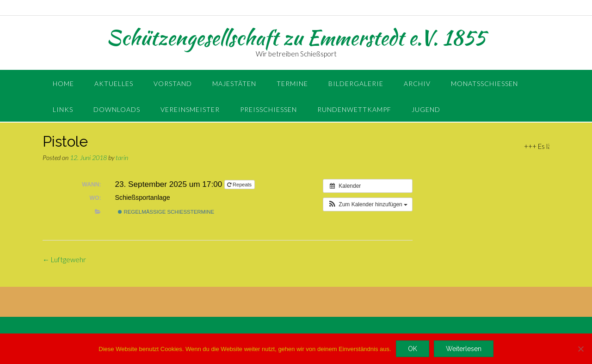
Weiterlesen (464, 349)
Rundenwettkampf (354, 109)
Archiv (417, 83)
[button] (368, 204)
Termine (292, 83)
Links (63, 109)
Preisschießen (268, 109)
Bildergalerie (356, 83)
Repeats (240, 185)
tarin (122, 157)
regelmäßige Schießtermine (166, 212)
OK (413, 349)
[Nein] (580, 349)
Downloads (117, 109)
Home (63, 83)
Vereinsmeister (190, 109)
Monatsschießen (484, 83)
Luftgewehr (64, 259)
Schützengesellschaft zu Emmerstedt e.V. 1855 (296, 37)
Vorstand (173, 83)
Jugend (426, 109)
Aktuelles (114, 83)
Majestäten (234, 83)
